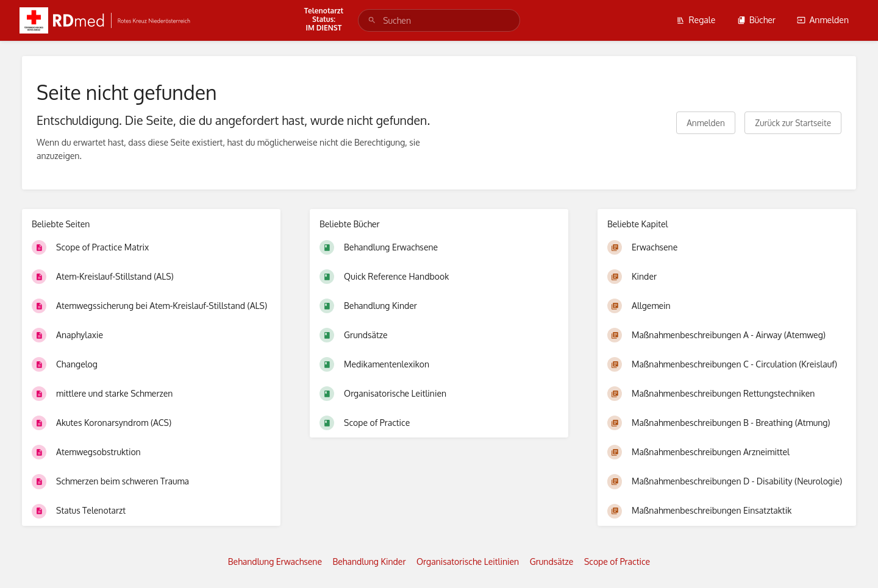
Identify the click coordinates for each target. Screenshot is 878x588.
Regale (696, 20)
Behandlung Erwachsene (275, 561)
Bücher (756, 20)
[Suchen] (372, 20)
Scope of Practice (617, 561)
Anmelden (823, 20)
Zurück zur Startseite (793, 123)
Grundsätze (552, 561)
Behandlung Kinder (369, 561)
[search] (439, 20)
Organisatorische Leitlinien (468, 561)
